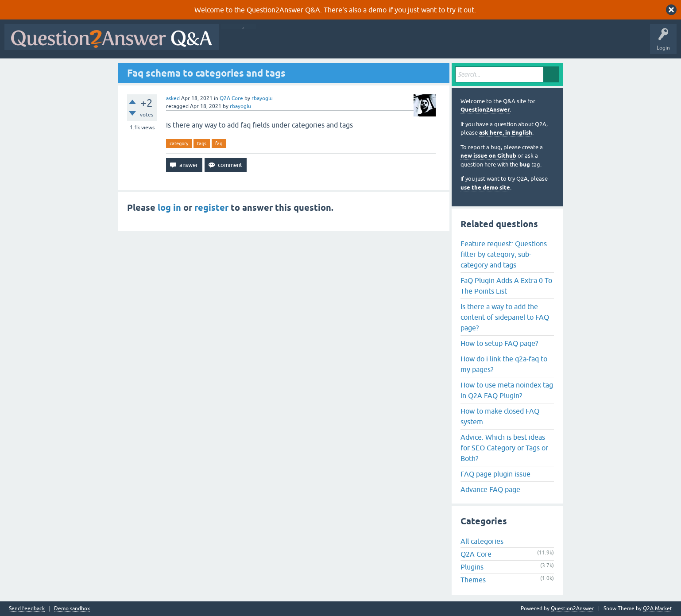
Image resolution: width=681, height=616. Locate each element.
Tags (372, 43)
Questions (274, 43)
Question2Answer (485, 110)
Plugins (472, 567)
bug (525, 165)
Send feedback (27, 609)
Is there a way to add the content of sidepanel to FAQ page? (505, 317)
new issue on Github (488, 156)
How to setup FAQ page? (499, 343)
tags (202, 143)
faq (219, 143)
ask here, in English (506, 133)
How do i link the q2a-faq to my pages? (504, 364)
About (496, 43)
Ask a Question (437, 43)
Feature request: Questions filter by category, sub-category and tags (504, 254)
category (179, 143)
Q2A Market (658, 608)
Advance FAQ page (490, 489)
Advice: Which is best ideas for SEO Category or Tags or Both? (504, 448)
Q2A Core (231, 98)
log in (169, 208)
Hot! (305, 43)
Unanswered (339, 43)
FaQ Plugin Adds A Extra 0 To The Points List (506, 286)
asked (173, 98)
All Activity (239, 43)
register (211, 208)
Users (400, 43)
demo (377, 10)
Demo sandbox (72, 609)
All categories (482, 541)
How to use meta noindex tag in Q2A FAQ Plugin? (507, 390)
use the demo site (485, 188)
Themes (473, 580)
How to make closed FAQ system (500, 416)
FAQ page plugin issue (495, 474)
